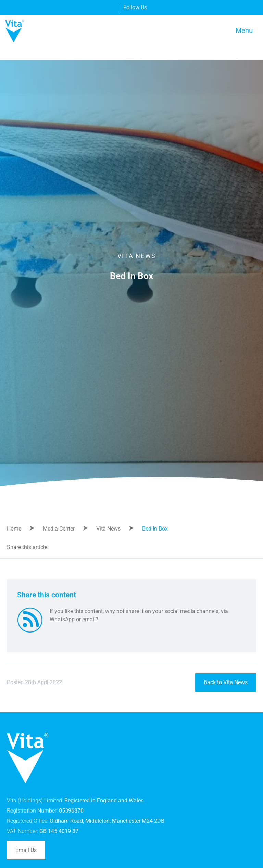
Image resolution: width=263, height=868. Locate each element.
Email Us (26, 850)
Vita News (108, 529)
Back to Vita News (226, 682)
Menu (244, 30)
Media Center (59, 529)
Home (14, 529)
